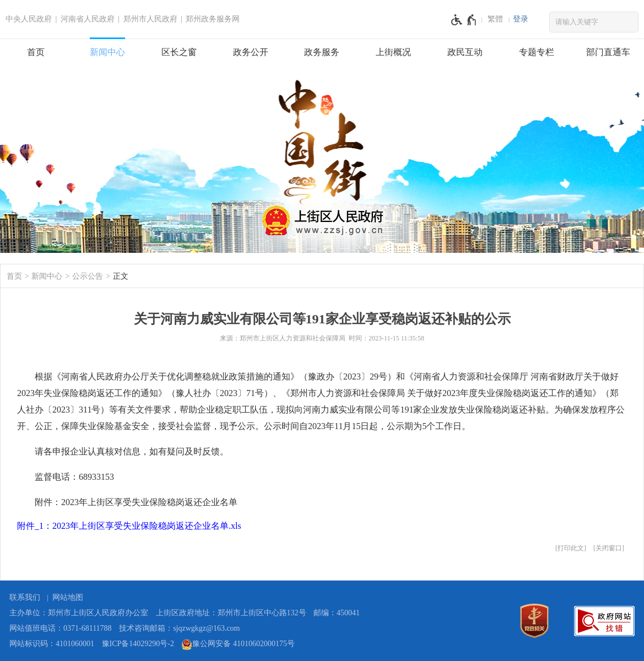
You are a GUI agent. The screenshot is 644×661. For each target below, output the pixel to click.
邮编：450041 (337, 613)
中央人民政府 (29, 19)
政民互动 (465, 52)
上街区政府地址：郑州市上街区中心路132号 (231, 613)
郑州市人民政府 (150, 19)
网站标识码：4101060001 (52, 644)
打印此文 (571, 548)
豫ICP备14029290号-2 (138, 644)
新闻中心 (107, 52)
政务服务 (322, 52)
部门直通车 (608, 52)
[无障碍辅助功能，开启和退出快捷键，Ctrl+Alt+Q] (464, 20)
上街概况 (393, 52)
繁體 (495, 19)
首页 (36, 52)
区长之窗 (179, 52)
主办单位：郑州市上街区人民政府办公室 (79, 613)
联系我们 (25, 597)
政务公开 (251, 52)
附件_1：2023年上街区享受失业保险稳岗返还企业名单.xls (129, 526)
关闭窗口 (609, 548)
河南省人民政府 (88, 19)
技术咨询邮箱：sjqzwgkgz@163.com (179, 628)
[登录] (521, 19)
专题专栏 (537, 52)
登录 (521, 19)
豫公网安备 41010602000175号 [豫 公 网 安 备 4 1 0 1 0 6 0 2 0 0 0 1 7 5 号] (238, 644)
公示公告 (88, 276)
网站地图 (68, 597)
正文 (121, 276)
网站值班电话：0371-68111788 (61, 628)
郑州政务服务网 (213, 19)
